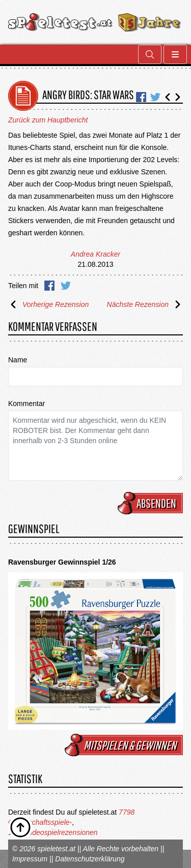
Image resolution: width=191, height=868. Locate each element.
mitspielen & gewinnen (125, 745)
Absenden (152, 503)
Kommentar (26, 404)
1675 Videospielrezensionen (53, 832)
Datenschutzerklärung (90, 859)
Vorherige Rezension (48, 304)
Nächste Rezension (145, 304)
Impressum (30, 859)
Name (18, 360)
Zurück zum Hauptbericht (48, 120)
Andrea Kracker (95, 254)
